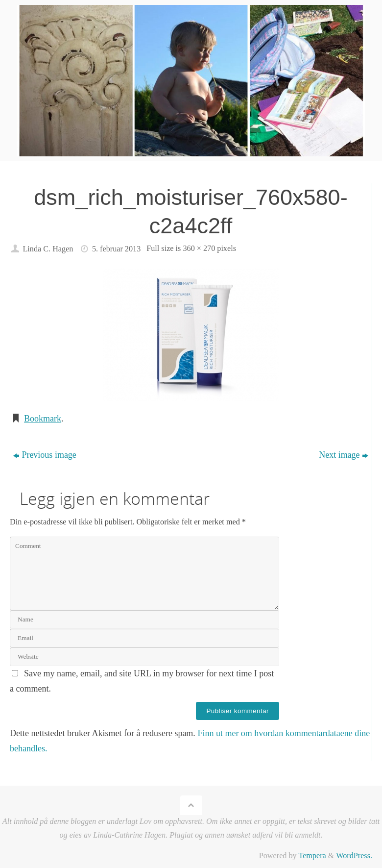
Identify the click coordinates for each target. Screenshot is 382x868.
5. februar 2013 (116, 249)
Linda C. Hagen (48, 249)
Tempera (312, 856)
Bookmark (43, 419)
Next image (343, 455)
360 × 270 (199, 248)
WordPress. (354, 856)
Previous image (45, 455)
